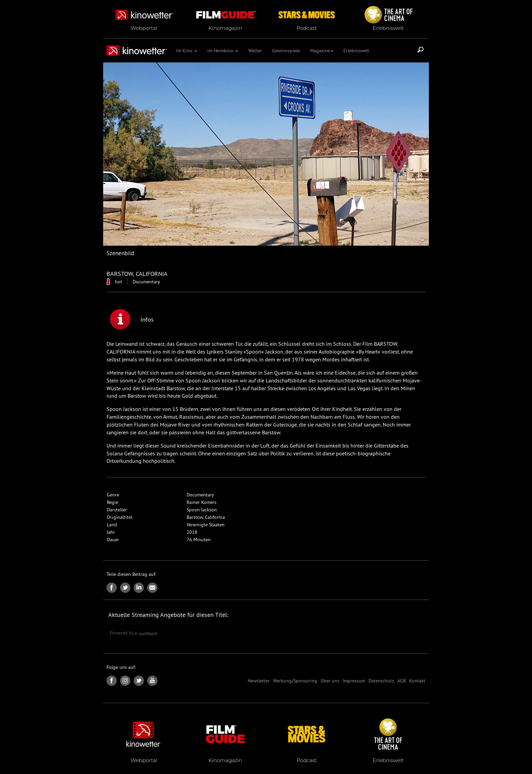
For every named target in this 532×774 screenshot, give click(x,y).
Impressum (354, 681)
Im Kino (187, 51)
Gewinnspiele (286, 51)
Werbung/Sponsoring (295, 681)
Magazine (322, 51)
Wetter (255, 51)
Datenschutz (381, 681)
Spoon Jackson (202, 510)
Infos (132, 319)
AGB (402, 681)
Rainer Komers (202, 502)
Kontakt (417, 681)
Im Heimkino (223, 51)
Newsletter (259, 681)
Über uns (330, 681)
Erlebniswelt (356, 51)
